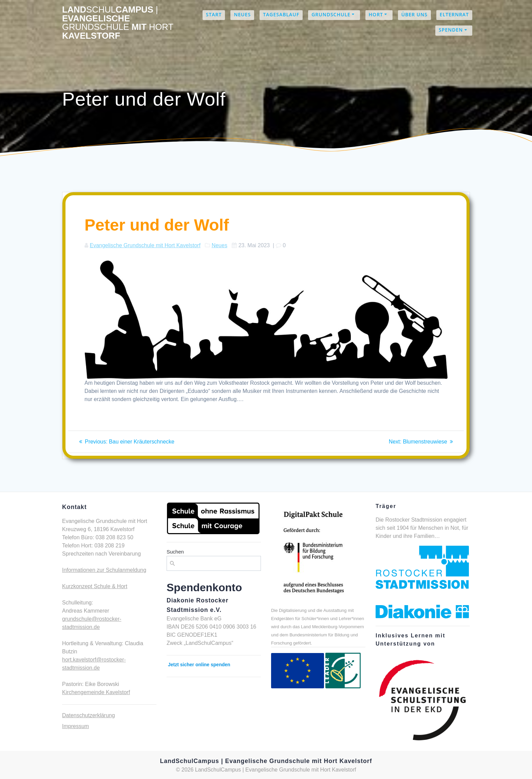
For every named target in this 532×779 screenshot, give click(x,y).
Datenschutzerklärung (89, 715)
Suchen (175, 552)
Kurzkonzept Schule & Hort (95, 586)
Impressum (75, 726)
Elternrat (454, 14)
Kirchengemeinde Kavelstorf (96, 692)
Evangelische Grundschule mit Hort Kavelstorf (145, 245)
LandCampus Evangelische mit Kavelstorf (118, 23)
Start (214, 14)
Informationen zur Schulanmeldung (104, 570)
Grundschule (331, 14)
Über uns (414, 14)
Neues (242, 14)
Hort (376, 14)
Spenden (451, 30)
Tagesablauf (281, 14)
